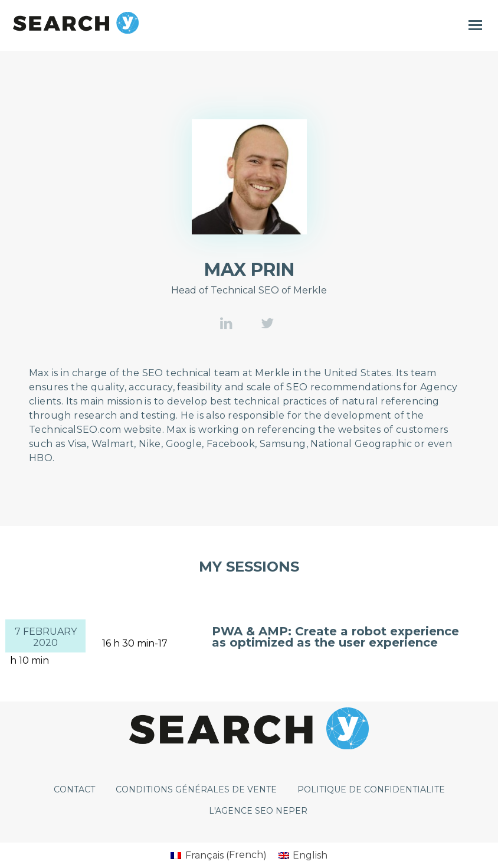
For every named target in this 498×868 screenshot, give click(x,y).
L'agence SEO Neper (258, 811)
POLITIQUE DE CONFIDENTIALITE (371, 789)
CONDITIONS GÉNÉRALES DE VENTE (196, 789)
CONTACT (74, 789)
